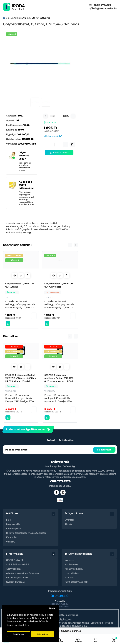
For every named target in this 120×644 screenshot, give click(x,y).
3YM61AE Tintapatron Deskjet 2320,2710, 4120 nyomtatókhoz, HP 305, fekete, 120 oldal (21, 378)
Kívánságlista (13, 529)
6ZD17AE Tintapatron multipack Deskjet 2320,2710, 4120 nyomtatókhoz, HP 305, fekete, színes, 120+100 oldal (59, 378)
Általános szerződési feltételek (22, 573)
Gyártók (69, 520)
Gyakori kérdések (15, 582)
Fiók (8, 520)
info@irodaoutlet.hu (103, 8)
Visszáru (11, 542)
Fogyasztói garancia (69, 631)
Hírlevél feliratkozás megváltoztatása (26, 533)
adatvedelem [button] (22, 625)
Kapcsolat (11, 537)
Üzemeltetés (72, 573)
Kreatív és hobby (74, 569)
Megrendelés (13, 524)
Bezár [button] (52, 608)
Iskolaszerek (71, 564)
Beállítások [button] (19, 634)
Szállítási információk (18, 564)
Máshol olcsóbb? (53, 136)
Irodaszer (70, 560)
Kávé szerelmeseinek (76, 582)
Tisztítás (69, 578)
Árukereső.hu (60, 601)
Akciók (68, 524)
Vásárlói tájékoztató (17, 578)
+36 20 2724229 (100, 5)
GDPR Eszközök (15, 560)
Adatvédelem (13, 569)
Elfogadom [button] (42, 634)
